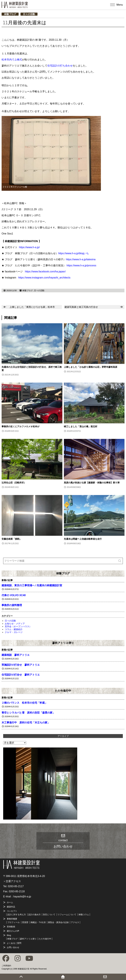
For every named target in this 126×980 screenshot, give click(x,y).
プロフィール (14, 922)
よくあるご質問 (14, 943)
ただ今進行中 (63, 691)
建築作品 (11, 907)
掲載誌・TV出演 (38, 922)
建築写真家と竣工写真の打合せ (81, 307)
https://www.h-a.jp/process (81, 265)
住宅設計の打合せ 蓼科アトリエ (21, 675)
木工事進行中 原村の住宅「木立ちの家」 (26, 723)
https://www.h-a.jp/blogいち (73, 253)
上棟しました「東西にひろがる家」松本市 (32, 307)
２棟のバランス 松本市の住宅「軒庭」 (24, 703)
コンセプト (12, 911)
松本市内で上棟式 (12, 60)
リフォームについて (67, 915)
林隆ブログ (10, 14)
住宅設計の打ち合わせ (60, 66)
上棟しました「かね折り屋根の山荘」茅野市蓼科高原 (91, 367)
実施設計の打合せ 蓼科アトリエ (21, 665)
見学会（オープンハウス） (18, 626)
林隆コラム (84, 915)
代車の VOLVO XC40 (14, 595)
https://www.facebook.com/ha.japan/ (45, 272)
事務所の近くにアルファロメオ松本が (20, 426)
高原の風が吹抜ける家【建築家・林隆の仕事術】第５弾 (92, 483)
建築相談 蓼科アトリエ (16, 655)
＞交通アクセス (12, 881)
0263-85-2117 (16, 886)
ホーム (10, 902)
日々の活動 (29, 14)
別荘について (49, 915)
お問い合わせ (13, 947)
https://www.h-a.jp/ (29, 247)
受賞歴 (25, 922)
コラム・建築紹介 (14, 629)
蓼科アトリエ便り (63, 643)
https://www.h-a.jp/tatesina (81, 259)
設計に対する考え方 (17, 915)
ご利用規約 (6, 966)
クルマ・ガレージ (14, 632)
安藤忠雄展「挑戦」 (12, 539)
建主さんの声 (13, 931)
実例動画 (11, 927)
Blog (9, 935)
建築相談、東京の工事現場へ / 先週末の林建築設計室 (32, 585)
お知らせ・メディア (15, 624)
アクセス (75, 922)
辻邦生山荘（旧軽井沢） (14, 483)
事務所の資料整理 (12, 605)
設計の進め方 (34, 915)
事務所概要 (12, 919)
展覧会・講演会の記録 (58, 922)
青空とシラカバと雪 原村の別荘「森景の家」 (28, 713)
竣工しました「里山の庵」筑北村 (81, 426)
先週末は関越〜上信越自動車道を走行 (83, 539)
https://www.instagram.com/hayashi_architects (44, 278)
